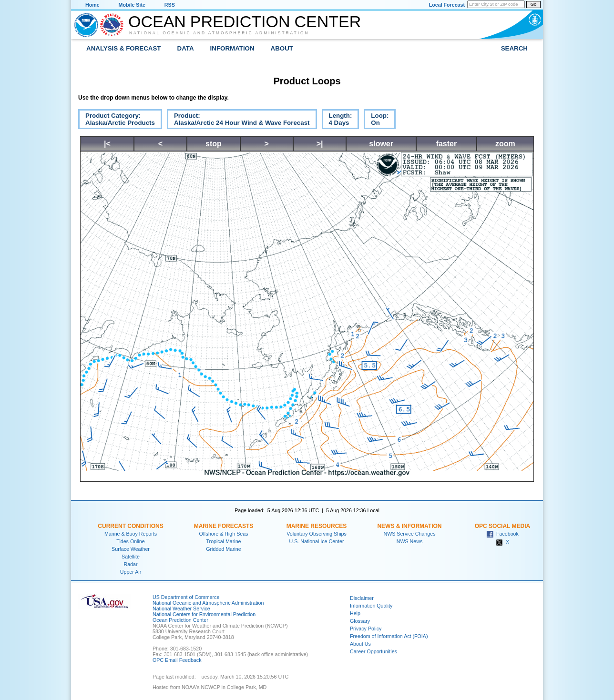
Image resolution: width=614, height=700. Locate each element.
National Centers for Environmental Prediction (204, 614)
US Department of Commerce (186, 597)
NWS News (409, 541)
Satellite (131, 557)
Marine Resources (317, 526)
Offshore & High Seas (224, 534)
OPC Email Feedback (177, 660)
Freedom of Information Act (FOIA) (389, 636)
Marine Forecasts (224, 526)
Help (355, 613)
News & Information (409, 526)
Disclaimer (362, 598)
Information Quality (371, 606)
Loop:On (376, 121)
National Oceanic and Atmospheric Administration (219, 33)
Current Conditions (130, 526)
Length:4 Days (337, 121)
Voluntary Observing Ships (317, 534)
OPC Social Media (502, 526)
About (282, 48)
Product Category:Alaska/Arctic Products (117, 121)
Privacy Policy (366, 629)
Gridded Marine (223, 549)
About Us (360, 644)
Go (533, 4)
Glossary (360, 621)
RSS (170, 5)
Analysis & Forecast (124, 48)
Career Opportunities (374, 651)
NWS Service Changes (410, 534)
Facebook (502, 534)
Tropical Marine (223, 541)
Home (92, 5)
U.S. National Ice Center (317, 541)
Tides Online (130, 541)
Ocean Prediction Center (245, 21)
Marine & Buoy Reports (131, 534)
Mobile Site (132, 5)
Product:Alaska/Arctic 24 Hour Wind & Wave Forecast (238, 121)
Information (232, 48)
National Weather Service (181, 609)
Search (514, 48)
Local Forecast (447, 5)
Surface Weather (131, 549)
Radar (130, 564)
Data (186, 48)
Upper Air (131, 572)
